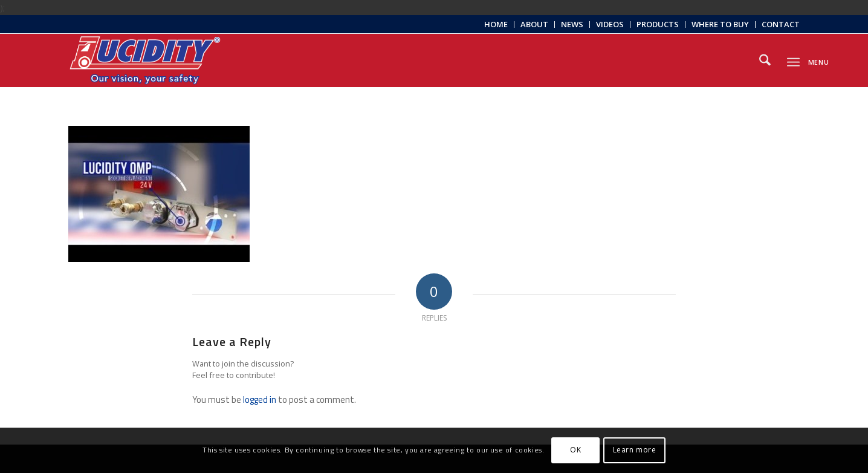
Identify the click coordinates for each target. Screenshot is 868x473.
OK (575, 450)
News (572, 24)
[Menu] (793, 60)
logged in (260, 400)
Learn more (635, 450)
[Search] (765, 60)
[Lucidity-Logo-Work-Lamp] (145, 60)
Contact (781, 24)
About (534, 24)
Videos (610, 24)
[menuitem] (496, 24)
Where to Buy (720, 24)
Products (658, 24)
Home (496, 24)
